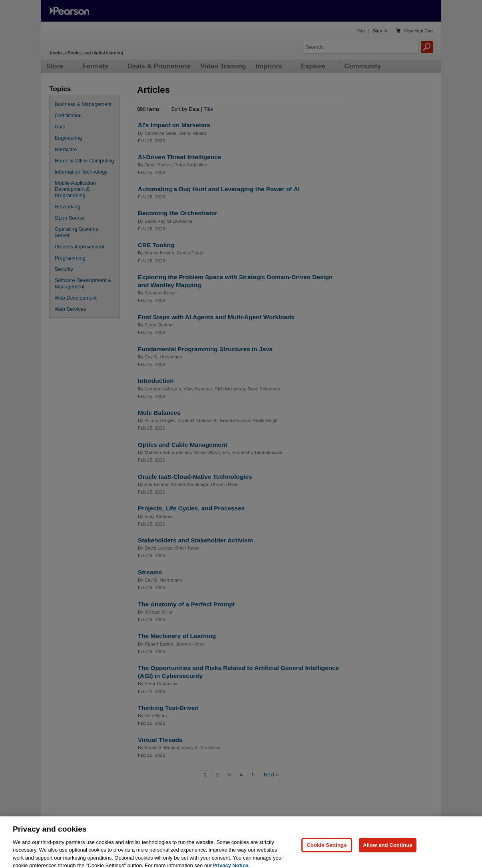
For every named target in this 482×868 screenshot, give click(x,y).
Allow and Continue (388, 858)
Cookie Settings (327, 858)
